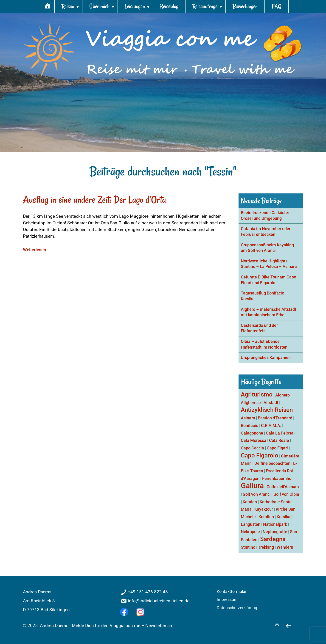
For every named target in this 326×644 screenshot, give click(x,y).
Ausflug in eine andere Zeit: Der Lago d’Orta (94, 200)
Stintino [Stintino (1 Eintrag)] (248, 547)
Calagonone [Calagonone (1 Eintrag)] (252, 433)
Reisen (68, 6)
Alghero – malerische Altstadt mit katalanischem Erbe (268, 312)
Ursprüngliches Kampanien (266, 358)
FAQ (277, 6)
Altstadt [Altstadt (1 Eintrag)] (271, 403)
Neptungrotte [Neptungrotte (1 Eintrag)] (275, 532)
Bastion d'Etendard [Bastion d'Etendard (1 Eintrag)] (275, 418)
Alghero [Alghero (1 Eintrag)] (282, 395)
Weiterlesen (35, 250)
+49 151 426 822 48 (148, 592)
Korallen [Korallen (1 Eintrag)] (266, 517)
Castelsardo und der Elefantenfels (259, 328)
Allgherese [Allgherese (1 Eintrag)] (251, 403)
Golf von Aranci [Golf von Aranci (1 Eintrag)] (257, 494)
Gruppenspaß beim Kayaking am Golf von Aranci (267, 248)
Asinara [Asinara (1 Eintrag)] (248, 418)
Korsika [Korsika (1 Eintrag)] (284, 517)
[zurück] (288, 626)
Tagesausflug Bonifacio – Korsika (264, 296)
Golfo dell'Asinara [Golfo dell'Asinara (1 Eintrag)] (283, 487)
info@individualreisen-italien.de (159, 601)
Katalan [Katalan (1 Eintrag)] (250, 502)
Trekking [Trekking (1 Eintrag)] (266, 547)
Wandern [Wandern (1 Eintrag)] (285, 547)
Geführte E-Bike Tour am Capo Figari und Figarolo (268, 280)
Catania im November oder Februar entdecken (266, 232)
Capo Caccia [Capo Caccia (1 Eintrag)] (252, 448)
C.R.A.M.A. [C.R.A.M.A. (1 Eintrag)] (271, 425)
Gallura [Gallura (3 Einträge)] (252, 486)
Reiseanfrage (205, 6)
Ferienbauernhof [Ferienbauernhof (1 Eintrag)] (277, 478)
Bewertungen (245, 6)
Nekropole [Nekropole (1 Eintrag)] (250, 532)
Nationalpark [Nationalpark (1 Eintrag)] (275, 524)
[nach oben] (277, 626)
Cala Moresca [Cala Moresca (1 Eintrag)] (254, 440)
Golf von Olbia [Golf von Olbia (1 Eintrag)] (286, 494)
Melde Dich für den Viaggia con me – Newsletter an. (123, 626)
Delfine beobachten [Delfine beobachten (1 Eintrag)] (272, 463)
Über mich (99, 6)
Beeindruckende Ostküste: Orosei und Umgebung (265, 216)
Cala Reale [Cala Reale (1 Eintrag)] (279, 440)
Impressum (227, 600)
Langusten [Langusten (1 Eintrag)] (251, 524)
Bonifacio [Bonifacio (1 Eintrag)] (250, 425)
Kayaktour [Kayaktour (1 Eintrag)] (264, 509)
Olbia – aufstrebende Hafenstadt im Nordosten (264, 344)
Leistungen (135, 6)
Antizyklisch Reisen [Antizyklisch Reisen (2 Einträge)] (267, 410)
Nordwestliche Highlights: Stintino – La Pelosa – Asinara (269, 264)
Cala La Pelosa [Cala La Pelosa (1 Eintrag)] (280, 433)
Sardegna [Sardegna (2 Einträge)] (273, 539)
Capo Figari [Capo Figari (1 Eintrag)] (277, 448)
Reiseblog (169, 6)
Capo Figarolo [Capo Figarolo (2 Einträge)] (260, 455)
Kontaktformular (232, 592)
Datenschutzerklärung (237, 608)
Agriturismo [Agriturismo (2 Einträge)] (257, 394)
